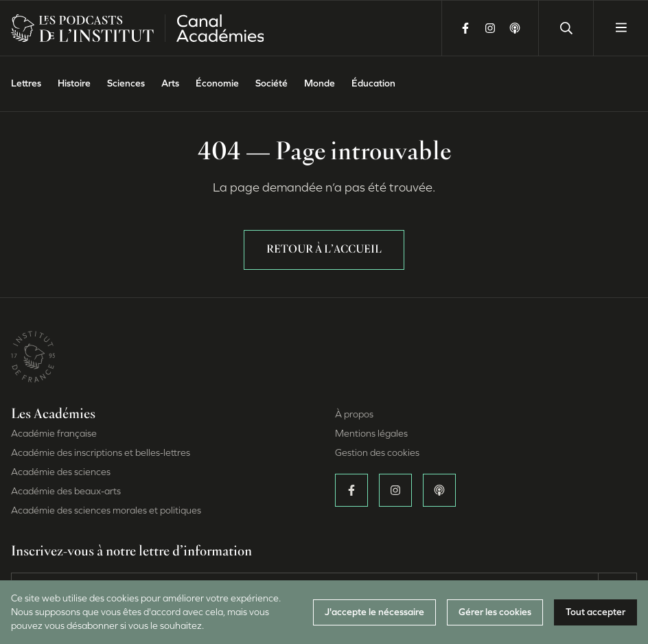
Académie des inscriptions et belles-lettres (101, 453)
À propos (354, 414)
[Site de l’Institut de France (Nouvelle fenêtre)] (33, 356)
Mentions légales (371, 434)
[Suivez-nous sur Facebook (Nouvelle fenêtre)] (465, 28)
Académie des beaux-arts (66, 491)
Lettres (26, 83)
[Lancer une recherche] (566, 28)
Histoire (74, 83)
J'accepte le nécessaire (374, 612)
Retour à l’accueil (324, 250)
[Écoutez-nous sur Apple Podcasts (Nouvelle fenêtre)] (515, 28)
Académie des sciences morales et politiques (106, 510)
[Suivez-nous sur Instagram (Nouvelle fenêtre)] (490, 28)
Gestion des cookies (377, 453)
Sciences (126, 83)
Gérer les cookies (495, 612)
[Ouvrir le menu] (621, 28)
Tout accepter (595, 612)
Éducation (373, 83)
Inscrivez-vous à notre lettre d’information (131, 552)
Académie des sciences (61, 472)
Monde (320, 83)
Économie (217, 83)
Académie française (54, 434)
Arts (170, 83)
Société (271, 83)
